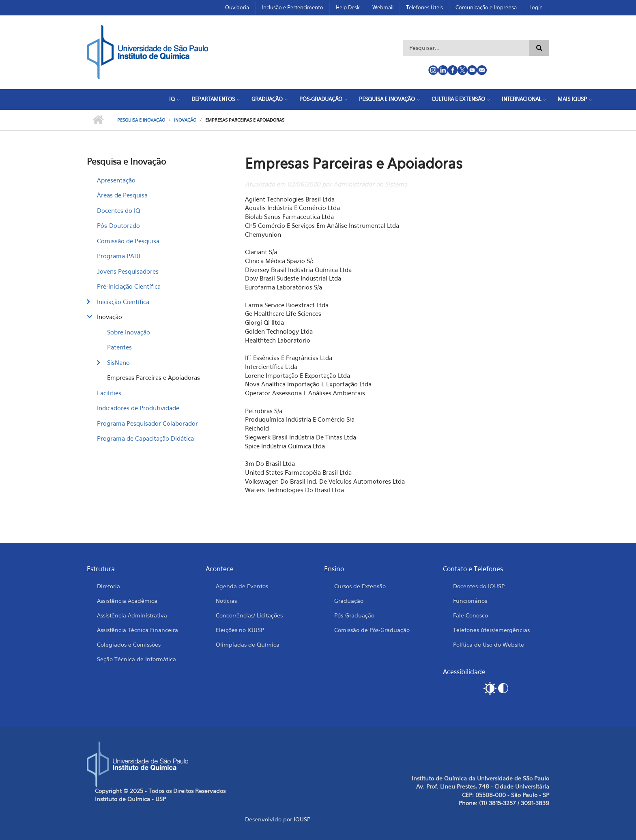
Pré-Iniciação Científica (129, 286)
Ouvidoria (237, 7)
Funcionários (470, 601)
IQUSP (302, 819)
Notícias (226, 601)
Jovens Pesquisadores (128, 271)
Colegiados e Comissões (129, 644)
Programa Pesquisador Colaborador (147, 423)
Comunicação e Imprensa (486, 7)
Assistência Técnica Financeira (138, 630)
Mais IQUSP (572, 99)
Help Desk (348, 7)
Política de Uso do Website (489, 644)
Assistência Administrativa (132, 615)
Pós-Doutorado (118, 225)
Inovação (185, 120)
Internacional (521, 99)
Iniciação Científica (123, 302)
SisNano (118, 362)
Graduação (267, 99)
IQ (172, 99)
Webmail (383, 7)
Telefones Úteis (424, 7)
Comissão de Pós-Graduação (372, 630)
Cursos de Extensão (360, 586)
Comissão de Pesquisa (128, 241)
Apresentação (116, 180)
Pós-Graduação (321, 99)
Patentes (119, 347)
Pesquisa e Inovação (387, 99)
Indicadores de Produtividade (138, 408)
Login (536, 7)
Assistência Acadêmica (127, 601)
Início (98, 120)
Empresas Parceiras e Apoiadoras (154, 377)
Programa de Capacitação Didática (145, 438)
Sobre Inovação (129, 332)
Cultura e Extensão (458, 99)
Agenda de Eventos (242, 586)
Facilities (109, 393)
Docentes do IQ (118, 210)
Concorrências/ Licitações (249, 615)
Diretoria (109, 586)
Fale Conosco (471, 615)
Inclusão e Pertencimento (292, 7)
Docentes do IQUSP (479, 586)
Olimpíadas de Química (248, 644)
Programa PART (119, 256)
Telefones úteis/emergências (491, 630)
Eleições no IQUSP (240, 630)
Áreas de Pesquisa (122, 195)
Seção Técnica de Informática (136, 659)
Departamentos (213, 99)
